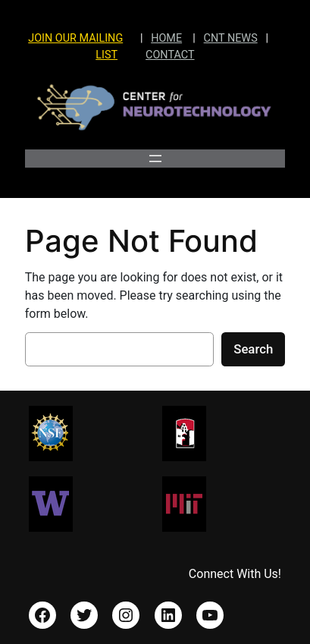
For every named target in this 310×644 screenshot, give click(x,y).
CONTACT (170, 55)
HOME (166, 38)
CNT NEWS (231, 38)
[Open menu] (155, 159)
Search (253, 349)
